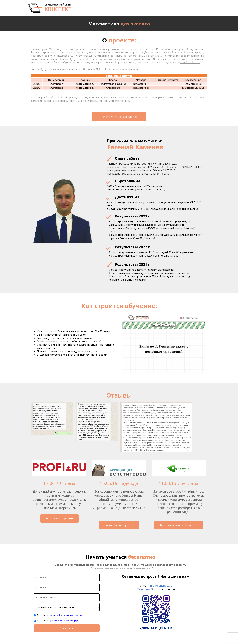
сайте (104, 355)
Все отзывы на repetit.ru (119, 525)
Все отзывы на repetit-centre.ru (179, 525)
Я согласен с (59, 615)
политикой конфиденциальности (66, 615)
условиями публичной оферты (65, 621)
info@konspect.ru (161, 586)
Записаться (67, 628)
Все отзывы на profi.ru (59, 518)
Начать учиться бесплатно (119, 117)
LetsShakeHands (190, 62)
